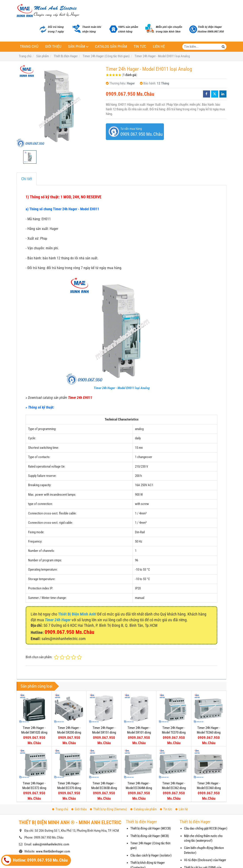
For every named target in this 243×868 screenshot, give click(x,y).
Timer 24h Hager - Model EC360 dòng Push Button (209, 788)
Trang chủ (29, 47)
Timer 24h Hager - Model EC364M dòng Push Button (139, 788)
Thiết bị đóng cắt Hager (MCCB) (151, 828)
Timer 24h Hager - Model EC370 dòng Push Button (69, 788)
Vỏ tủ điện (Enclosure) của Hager (205, 860)
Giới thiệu (53, 47)
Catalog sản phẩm (111, 47)
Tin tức (140, 47)
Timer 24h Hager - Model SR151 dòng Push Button (104, 733)
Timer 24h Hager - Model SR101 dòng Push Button (139, 733)
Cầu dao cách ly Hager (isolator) (151, 855)
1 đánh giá (130, 75)
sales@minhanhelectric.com (51, 844)
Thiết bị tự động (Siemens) (108, 809)
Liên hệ (159, 47)
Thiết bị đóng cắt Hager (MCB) (150, 836)
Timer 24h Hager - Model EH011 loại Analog (122, 388)
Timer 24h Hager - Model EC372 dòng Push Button (34, 788)
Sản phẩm (77, 47)
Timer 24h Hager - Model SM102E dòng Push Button (34, 733)
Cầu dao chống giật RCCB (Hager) (206, 828)
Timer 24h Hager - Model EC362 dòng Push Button (174, 788)
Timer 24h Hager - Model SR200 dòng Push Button (69, 733)
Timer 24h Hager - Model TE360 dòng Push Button (209, 733)
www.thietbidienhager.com (53, 851)
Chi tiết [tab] (27, 179)
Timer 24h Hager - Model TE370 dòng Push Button (174, 733)
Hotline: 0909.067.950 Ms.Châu (35, 860)
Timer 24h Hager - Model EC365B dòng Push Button (104, 788)
